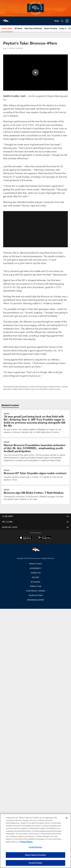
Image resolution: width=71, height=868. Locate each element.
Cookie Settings (36, 595)
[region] (35, 841)
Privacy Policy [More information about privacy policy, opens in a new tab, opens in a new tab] (26, 842)
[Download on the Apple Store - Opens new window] (26, 538)
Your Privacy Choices (35, 591)
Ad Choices (35, 582)
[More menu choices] (67, 21)
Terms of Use (36, 586)
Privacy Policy (36, 564)
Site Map (35, 577)
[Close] (67, 818)
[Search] (62, 21)
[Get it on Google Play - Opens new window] (44, 539)
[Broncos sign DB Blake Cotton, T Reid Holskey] (35, 495)
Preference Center (36, 600)
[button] (35, 72)
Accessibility (36, 568)
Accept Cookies (35, 863)
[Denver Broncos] (36, 550)
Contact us (36, 573)
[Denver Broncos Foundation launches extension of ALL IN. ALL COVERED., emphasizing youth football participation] (35, 452)
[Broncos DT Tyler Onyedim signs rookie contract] (35, 476)
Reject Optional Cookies (35, 855)
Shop (57, 21)
